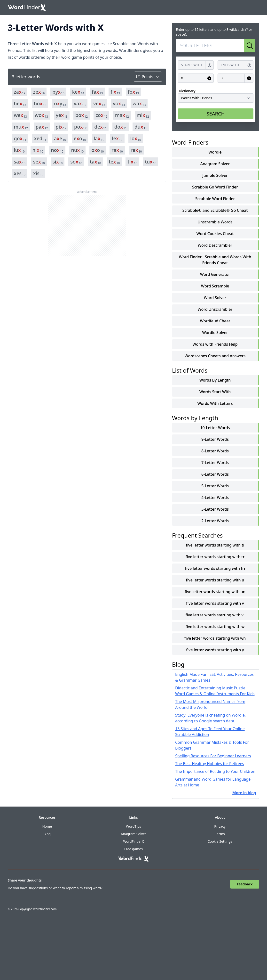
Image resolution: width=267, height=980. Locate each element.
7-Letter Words (215, 463)
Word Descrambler (215, 245)
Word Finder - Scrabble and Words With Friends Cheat (215, 260)
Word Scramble (215, 286)
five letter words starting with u (215, 580)
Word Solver (215, 298)
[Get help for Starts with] (210, 65)
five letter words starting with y (215, 650)
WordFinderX (133, 841)
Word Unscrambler (215, 309)
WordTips (133, 826)
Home (47, 826)
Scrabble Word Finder (215, 199)
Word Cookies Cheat (215, 234)
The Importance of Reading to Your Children (215, 771)
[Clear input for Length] (249, 78)
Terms (220, 834)
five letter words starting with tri (215, 568)
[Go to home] (27, 8)
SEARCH (216, 114)
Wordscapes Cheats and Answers (215, 356)
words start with (215, 392)
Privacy (220, 826)
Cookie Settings (220, 841)
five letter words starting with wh (215, 638)
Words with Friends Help (215, 344)
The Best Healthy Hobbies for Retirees (210, 764)
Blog (47, 834)
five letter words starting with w (215, 627)
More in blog (244, 793)
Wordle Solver (215, 333)
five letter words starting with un (215, 592)
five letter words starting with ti (215, 545)
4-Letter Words (215, 498)
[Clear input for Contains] (209, 78)
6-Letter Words (215, 474)
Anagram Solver (215, 164)
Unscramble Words (215, 222)
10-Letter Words (215, 428)
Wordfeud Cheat (215, 321)
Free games (133, 849)
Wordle (215, 152)
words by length (215, 380)
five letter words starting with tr (215, 557)
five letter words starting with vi (215, 615)
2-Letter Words (215, 521)
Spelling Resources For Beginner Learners (213, 756)
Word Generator (215, 274)
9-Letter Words (215, 439)
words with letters (215, 403)
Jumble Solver (215, 175)
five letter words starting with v (215, 603)
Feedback (245, 884)
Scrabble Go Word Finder (215, 187)
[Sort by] (148, 77)
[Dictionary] (216, 98)
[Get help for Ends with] (249, 65)
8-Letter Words (215, 451)
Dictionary (187, 91)
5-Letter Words (215, 486)
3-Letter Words (215, 509)
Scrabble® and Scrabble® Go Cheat (215, 210)
